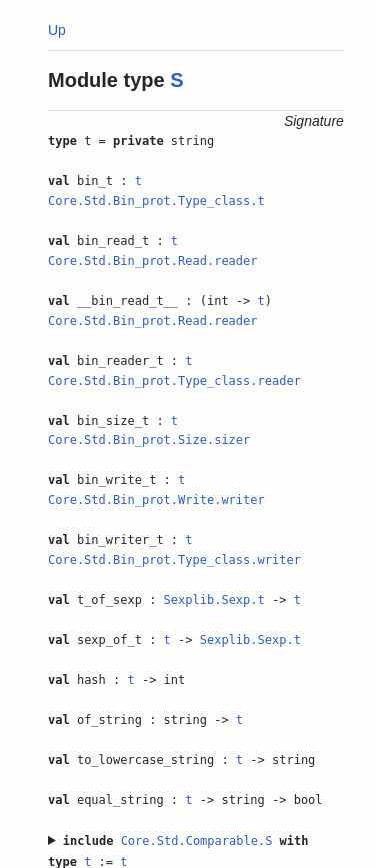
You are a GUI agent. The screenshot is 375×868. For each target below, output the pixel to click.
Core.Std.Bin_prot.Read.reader (153, 261)
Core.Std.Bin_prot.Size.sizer (149, 440)
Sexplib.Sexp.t (214, 600)
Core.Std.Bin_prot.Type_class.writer (174, 560)
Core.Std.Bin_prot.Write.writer (156, 500)
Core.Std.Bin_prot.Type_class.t (156, 201)
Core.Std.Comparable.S (197, 841)
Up (57, 30)
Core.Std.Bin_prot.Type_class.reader (174, 381)
